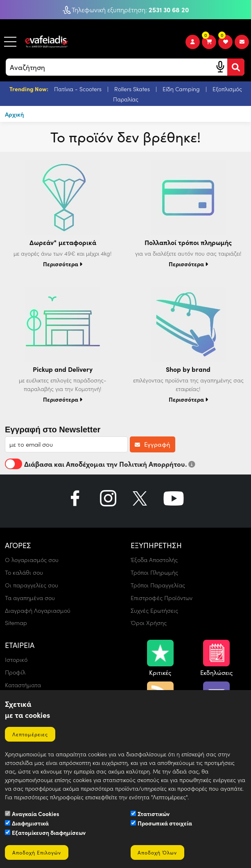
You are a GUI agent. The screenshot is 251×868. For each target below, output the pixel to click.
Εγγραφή (153, 445)
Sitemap (16, 623)
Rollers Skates (133, 89)
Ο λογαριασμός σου (33, 560)
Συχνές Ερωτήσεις (156, 610)
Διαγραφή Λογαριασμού (40, 610)
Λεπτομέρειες (31, 732)
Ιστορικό (17, 659)
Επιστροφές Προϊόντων (164, 598)
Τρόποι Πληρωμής (156, 573)
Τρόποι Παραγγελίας (160, 585)
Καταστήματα (25, 684)
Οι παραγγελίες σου (33, 585)
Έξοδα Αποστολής (156, 560)
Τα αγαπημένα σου (32, 598)
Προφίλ (16, 672)
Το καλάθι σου (25, 573)
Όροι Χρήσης (149, 623)
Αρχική (15, 114)
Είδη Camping (182, 89)
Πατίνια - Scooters (79, 89)
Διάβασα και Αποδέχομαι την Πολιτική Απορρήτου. (100, 464)
